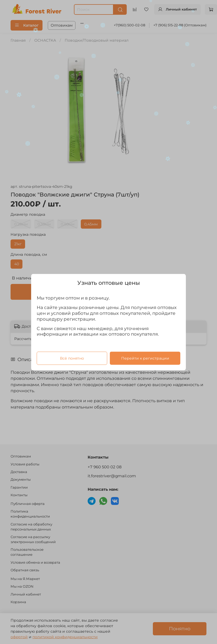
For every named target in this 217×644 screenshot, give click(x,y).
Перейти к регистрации (145, 358)
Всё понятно (72, 358)
